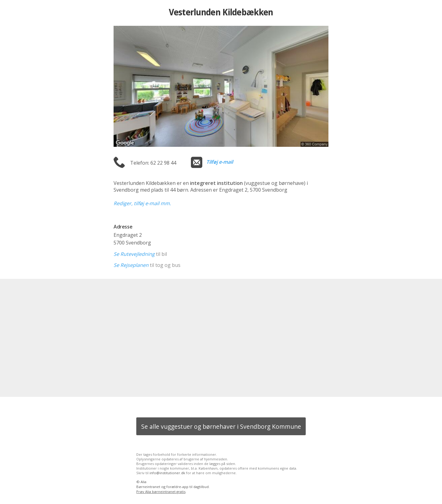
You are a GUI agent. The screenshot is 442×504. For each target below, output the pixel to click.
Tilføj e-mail (220, 162)
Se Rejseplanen (131, 265)
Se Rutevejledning (134, 254)
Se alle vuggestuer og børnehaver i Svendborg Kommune (221, 426)
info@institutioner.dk (167, 473)
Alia (143, 482)
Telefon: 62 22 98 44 (153, 163)
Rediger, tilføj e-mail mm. (142, 203)
